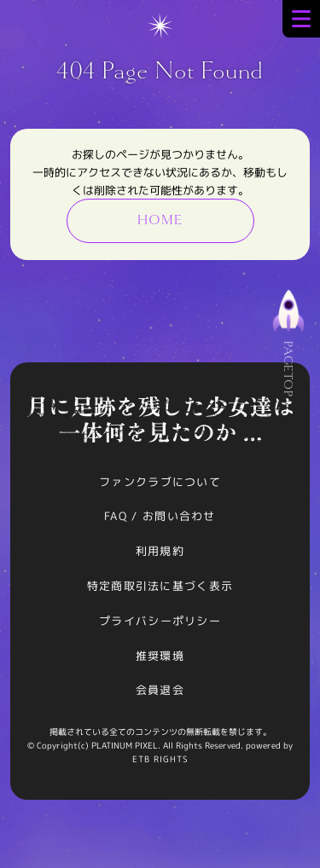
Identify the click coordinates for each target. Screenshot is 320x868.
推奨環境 (160, 656)
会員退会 (160, 690)
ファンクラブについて (160, 482)
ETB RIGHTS (160, 759)
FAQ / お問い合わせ (160, 516)
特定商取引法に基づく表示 (160, 586)
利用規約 (160, 551)
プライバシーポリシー (160, 621)
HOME (160, 220)
